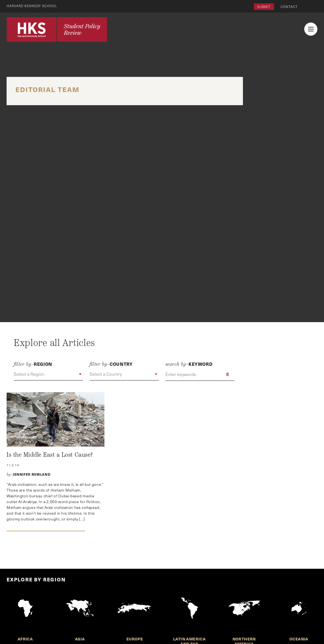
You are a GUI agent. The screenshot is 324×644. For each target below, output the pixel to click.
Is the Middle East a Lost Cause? (50, 455)
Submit (264, 7)
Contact (289, 7)
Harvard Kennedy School (32, 6)
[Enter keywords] (200, 374)
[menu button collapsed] (311, 29)
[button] (48, 374)
